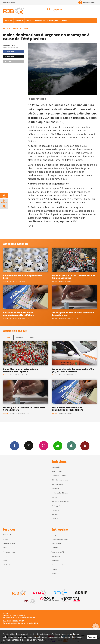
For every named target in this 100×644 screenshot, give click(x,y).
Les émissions (56, 467)
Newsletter (55, 573)
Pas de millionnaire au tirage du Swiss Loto (23, 277)
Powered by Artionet (10, 623)
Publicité (55, 548)
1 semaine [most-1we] (20, 337)
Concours (55, 519)
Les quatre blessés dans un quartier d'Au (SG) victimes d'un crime (73, 370)
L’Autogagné (56, 506)
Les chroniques (57, 471)
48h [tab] (8, 337)
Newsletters (58, 446)
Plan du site (31, 617)
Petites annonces (9, 552)
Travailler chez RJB (58, 552)
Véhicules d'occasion (10, 535)
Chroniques (53, 21)
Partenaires (56, 556)
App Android (85, 446)
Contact (54, 569)
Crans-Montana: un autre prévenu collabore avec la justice (21, 370)
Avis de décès (7, 565)
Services (65, 21)
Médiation (55, 561)
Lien (8, 61)
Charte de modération (59, 565)
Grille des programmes (60, 480)
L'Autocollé (55, 510)
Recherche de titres (59, 476)
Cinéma (5, 539)
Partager (9, 51)
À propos (55, 535)
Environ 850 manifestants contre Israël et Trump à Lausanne (74, 277)
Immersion (55, 488)
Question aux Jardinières (60, 501)
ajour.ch (8, 21)
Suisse (25, 28)
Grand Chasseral (57, 484)
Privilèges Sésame (9, 543)
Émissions (40, 21)
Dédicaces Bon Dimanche (60, 493)
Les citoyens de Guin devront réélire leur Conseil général (73, 314)
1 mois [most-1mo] (31, 337)
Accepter (92, 637)
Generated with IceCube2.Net (28, 623)
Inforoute (6, 556)
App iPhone (71, 446)
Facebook (15, 446)
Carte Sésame (56, 543)
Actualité (14, 28)
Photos (29, 21)
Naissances (55, 497)
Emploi (5, 561)
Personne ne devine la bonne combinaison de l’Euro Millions (19, 314)
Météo (5, 548)
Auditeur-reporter (87, 2)
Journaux (19, 21)
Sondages (55, 514)
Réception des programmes (61, 539)
